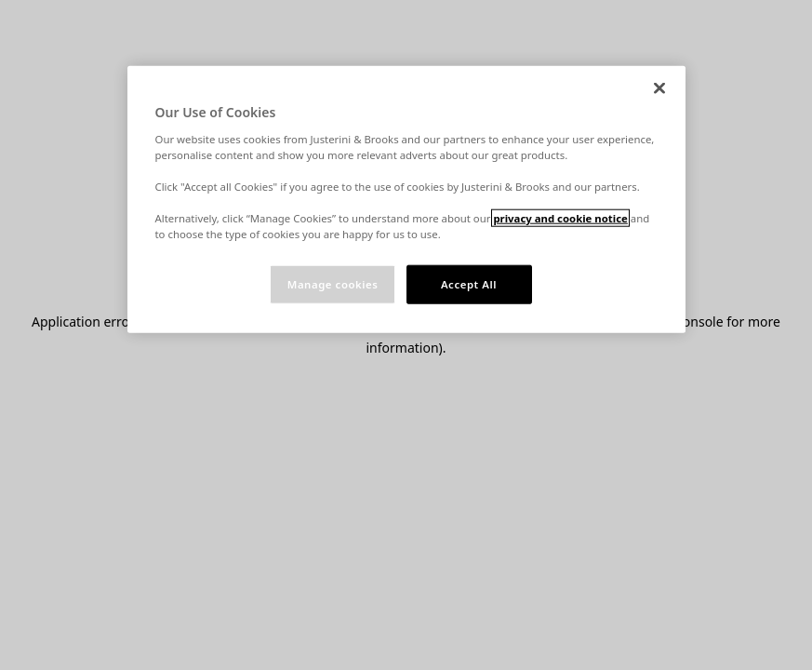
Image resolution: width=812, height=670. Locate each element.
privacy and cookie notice (560, 218)
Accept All (469, 284)
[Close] (659, 88)
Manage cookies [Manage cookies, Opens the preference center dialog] (333, 284)
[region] (406, 200)
